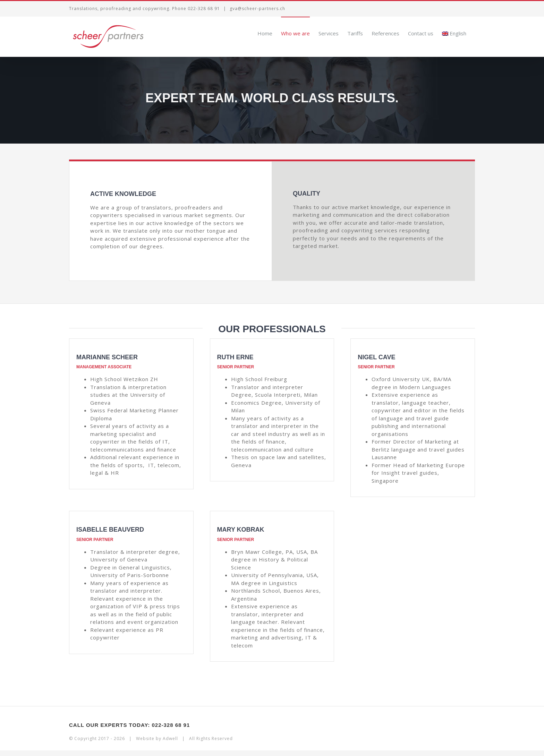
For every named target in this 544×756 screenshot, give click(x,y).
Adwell (170, 738)
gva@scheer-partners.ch (257, 8)
